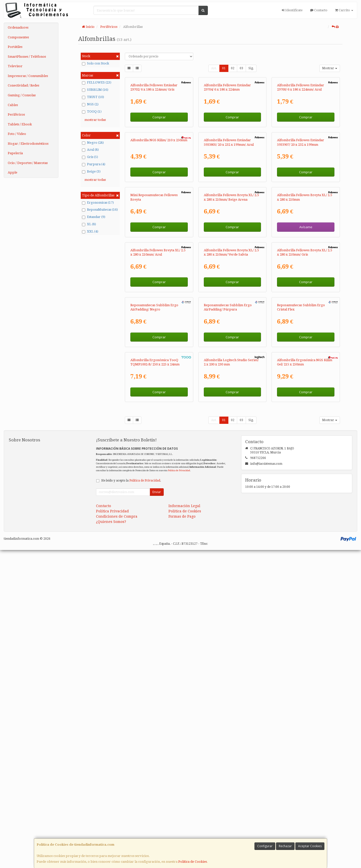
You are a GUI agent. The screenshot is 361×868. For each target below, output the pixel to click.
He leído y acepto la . (131, 799)
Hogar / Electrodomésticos (28, 144)
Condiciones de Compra (117, 834)
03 (241, 68)
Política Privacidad (112, 829)
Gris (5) (90, 157)
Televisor (15, 66)
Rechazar (285, 846)
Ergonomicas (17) (98, 203)
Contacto (319, 10)
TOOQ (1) (92, 112)
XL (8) (89, 224)
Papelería (15, 153)
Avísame (306, 386)
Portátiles (15, 47)
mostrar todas (95, 120)
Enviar (157, 810)
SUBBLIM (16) (95, 90)
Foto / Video (17, 134)
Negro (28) (93, 143)
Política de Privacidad (179, 788)
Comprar (159, 170)
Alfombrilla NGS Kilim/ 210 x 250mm (159, 246)
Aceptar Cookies (310, 846)
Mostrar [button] (330, 68)
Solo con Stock (96, 63)
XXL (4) (90, 231)
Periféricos (16, 114)
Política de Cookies (193, 862)
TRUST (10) (93, 97)
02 (233, 68)
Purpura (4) (94, 164)
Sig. (251, 68)
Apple (13, 172)
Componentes (18, 37)
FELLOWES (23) (97, 83)
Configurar (265, 846)
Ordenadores (18, 27)
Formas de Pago (182, 834)
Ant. (214, 68)
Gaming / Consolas (22, 95)
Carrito (344, 10)
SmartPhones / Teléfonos (27, 57)
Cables (13, 105)
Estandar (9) (94, 217)
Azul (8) (90, 150)
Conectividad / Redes (23, 85)
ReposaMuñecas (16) (100, 210)
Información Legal (184, 824)
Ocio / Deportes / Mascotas (28, 163)
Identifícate (292, 10)
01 (224, 68)
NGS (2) (90, 104)
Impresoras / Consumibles (28, 76)
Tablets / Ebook (20, 124)
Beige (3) (91, 172)
